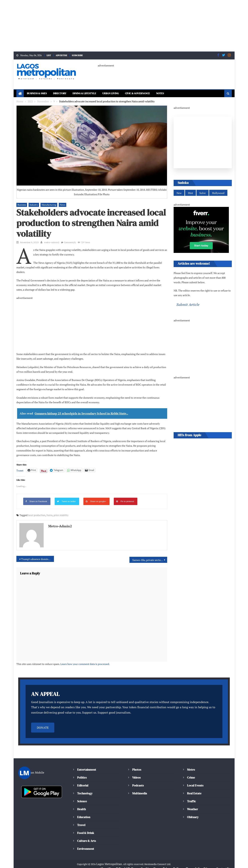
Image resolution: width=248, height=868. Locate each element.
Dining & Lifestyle (92, 94)
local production (35, 511)
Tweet (20, 466)
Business (21, 205)
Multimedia (140, 789)
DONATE (43, 723)
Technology (84, 789)
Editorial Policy (127, 864)
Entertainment (86, 765)
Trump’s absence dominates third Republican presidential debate (38, 555)
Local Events (195, 781)
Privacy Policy (172, 864)
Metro (191, 765)
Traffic (191, 797)
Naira (46, 511)
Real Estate (194, 789)
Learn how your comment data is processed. (80, 660)
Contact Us (223, 864)
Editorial (83, 781)
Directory (64, 94)
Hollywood (217, 194)
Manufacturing (47, 205)
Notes (177, 94)
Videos (136, 773)
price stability (57, 511)
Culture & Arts (87, 836)
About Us (106, 864)
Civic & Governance (152, 94)
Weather (192, 805)
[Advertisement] (110, 26)
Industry (33, 205)
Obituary (193, 813)
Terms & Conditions (198, 864)
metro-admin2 (52, 243)
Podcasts (138, 781)
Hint (190, 194)
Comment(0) (69, 243)
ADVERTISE (62, 55)
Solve (202, 194)
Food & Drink (86, 828)
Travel (81, 820)
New (179, 194)
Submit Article (187, 305)
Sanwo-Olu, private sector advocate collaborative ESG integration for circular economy (150, 556)
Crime (191, 773)
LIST (48, 55)
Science (82, 797)
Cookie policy (150, 864)
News (60, 205)
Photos (136, 765)
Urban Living (121, 94)
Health (81, 805)
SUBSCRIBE (79, 55)
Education (84, 813)
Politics (82, 773)
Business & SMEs (38, 94)
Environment (85, 844)
